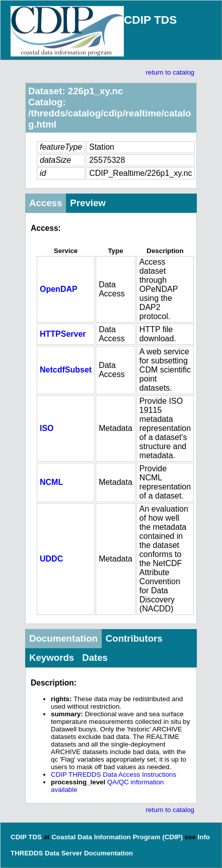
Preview (88, 203)
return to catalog (170, 72)
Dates (95, 658)
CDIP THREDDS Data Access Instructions (114, 774)
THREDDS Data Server (46, 853)
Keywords (52, 658)
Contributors (134, 638)
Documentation (63, 638)
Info (204, 837)
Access (46, 203)
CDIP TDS (150, 20)
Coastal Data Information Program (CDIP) (117, 837)
